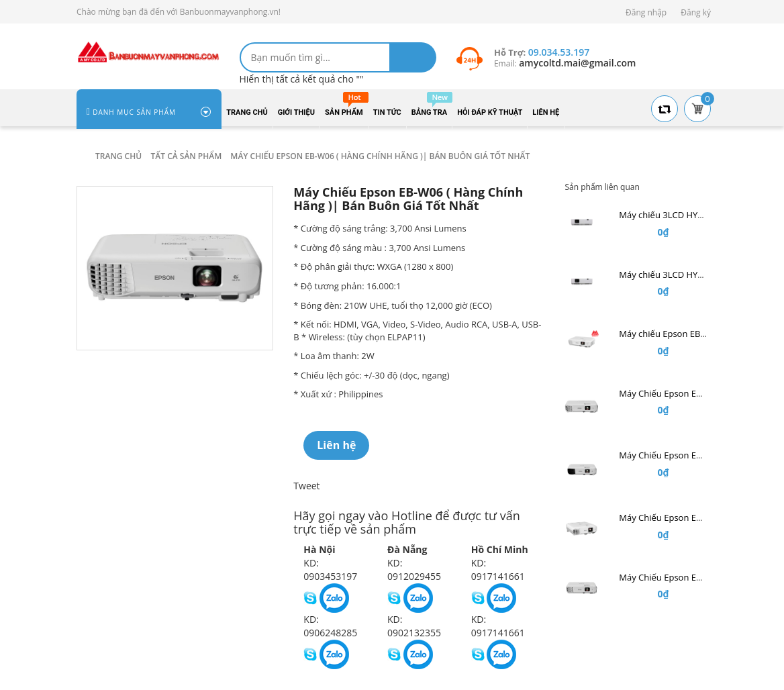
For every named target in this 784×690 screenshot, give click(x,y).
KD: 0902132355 (414, 626)
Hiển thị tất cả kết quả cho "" (302, 79)
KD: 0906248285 (330, 626)
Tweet (306, 486)
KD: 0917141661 (498, 570)
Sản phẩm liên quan (602, 187)
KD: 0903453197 (330, 570)
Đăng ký (696, 12)
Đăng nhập (646, 12)
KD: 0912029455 (414, 570)
